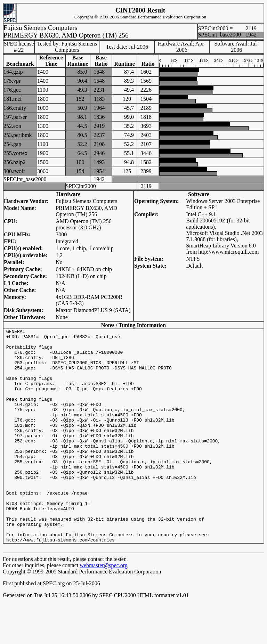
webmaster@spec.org (104, 608)
